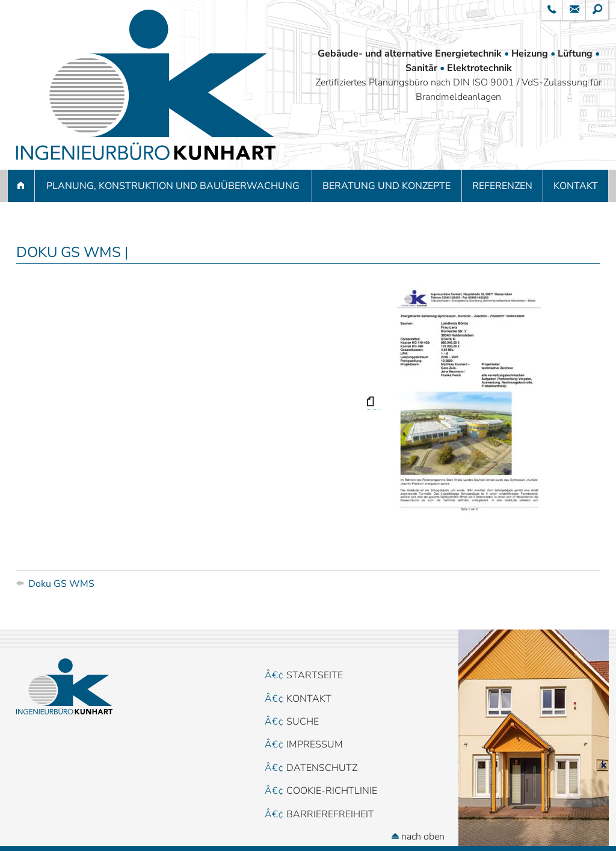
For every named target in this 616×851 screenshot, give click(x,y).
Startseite (315, 675)
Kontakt (576, 186)
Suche (303, 722)
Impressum (315, 744)
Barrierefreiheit (330, 814)
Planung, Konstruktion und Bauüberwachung (173, 186)
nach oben (418, 837)
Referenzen (502, 186)
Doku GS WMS (61, 584)
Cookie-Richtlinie (332, 791)
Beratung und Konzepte (387, 186)
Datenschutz (322, 768)
